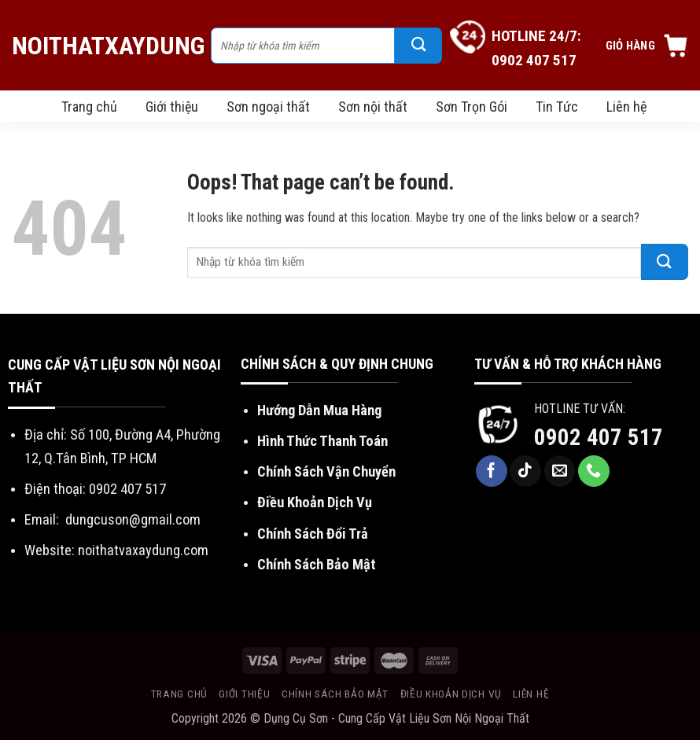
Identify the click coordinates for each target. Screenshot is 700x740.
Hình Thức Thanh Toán (322, 441)
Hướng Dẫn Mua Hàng (319, 410)
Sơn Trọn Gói (472, 107)
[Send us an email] (560, 471)
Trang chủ (89, 107)
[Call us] (594, 471)
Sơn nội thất (373, 107)
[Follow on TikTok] (525, 471)
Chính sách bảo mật (335, 694)
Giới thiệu (172, 107)
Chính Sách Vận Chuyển (326, 471)
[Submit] (418, 46)
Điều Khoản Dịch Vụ (315, 502)
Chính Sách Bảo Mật (317, 564)
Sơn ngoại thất (268, 107)
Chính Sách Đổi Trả (313, 534)
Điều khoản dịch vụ (451, 694)
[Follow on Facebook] (492, 471)
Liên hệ (626, 107)
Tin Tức (557, 107)
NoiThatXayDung (103, 46)
